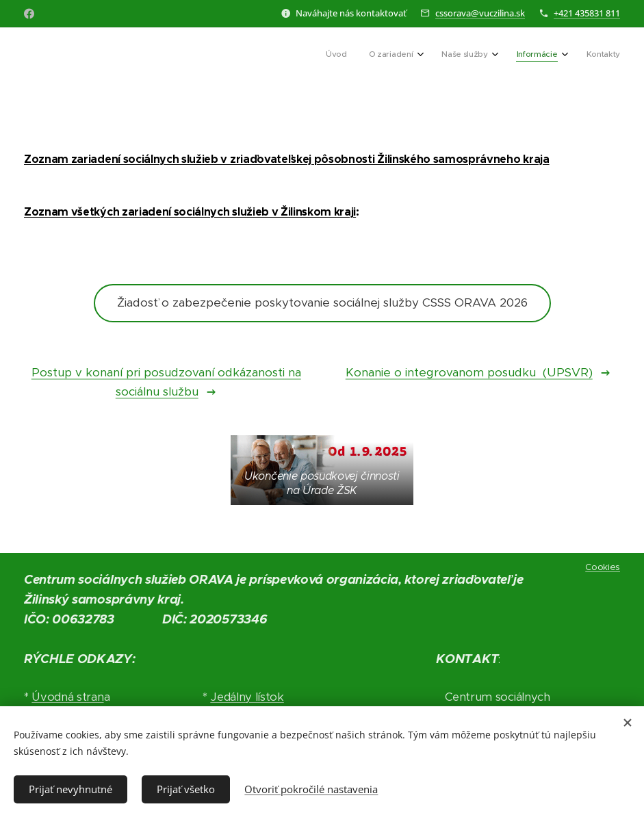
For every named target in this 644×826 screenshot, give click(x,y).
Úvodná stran (67, 697)
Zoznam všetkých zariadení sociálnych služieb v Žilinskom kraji (190, 212)
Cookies (603, 567)
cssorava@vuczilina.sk (480, 13)
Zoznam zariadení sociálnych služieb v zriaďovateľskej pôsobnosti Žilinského (227, 159)
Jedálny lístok (247, 697)
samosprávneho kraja (490, 159)
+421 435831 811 (587, 13)
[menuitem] (516, 55)
